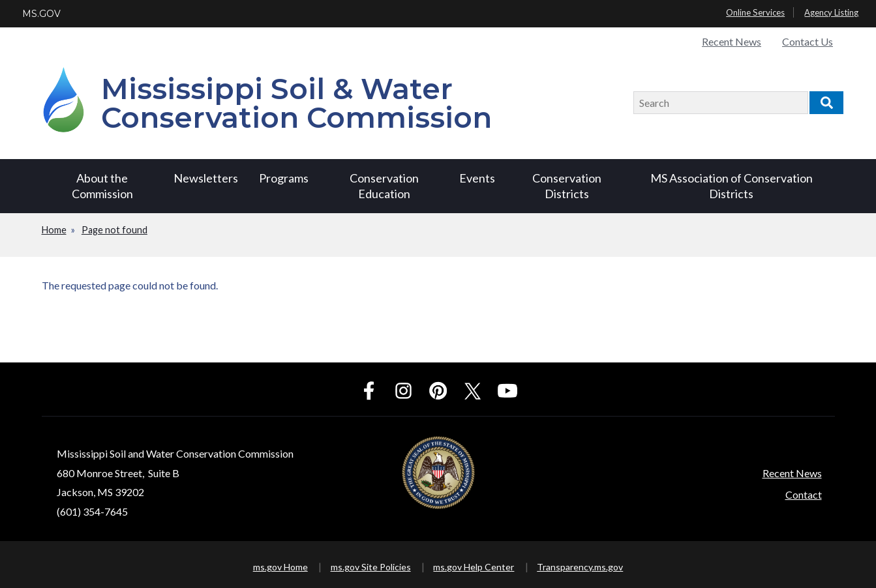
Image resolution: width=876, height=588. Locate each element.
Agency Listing (831, 12)
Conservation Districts (567, 185)
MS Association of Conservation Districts (732, 185)
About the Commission (102, 185)
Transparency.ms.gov (580, 567)
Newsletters (206, 178)
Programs (284, 178)
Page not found (114, 230)
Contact (804, 494)
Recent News (732, 41)
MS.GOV (41, 14)
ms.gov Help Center (474, 567)
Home (54, 230)
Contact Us (808, 41)
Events (477, 178)
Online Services (755, 12)
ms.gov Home (280, 567)
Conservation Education (384, 185)
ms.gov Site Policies (371, 567)
